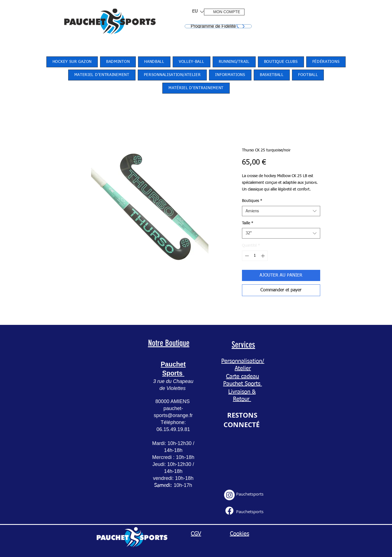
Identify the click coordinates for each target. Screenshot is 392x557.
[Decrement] (246, 256)
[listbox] (198, 12)
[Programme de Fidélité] (218, 26)
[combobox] (281, 211)
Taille (248, 223)
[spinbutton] (255, 256)
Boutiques (252, 201)
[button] (196, 12)
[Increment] (263, 256)
